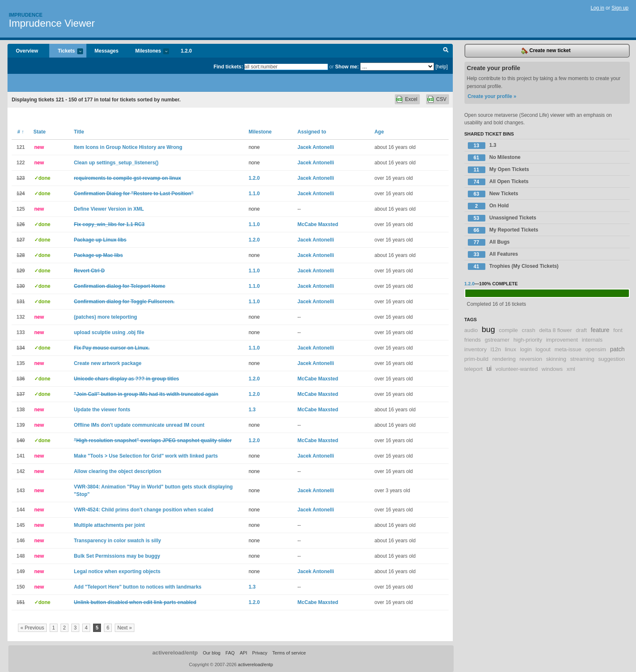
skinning (556, 359)
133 (20, 332)
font (618, 330)
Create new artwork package (108, 363)
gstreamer (497, 340)
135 (20, 363)
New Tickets (493, 194)
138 (20, 410)
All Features (493, 254)
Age (379, 132)
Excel (411, 99)
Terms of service (289, 653)
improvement (562, 340)
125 (20, 209)
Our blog (212, 653)
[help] (441, 67)
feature (600, 330)
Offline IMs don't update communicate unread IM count (139, 425)
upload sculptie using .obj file (109, 332)
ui (489, 369)
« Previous (32, 628)
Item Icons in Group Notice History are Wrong (128, 147)
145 (20, 525)
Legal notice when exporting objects (117, 571)
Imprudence (26, 15)
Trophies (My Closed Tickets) (513, 267)
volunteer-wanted (516, 369)
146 (20, 541)
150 (20, 587)
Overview (27, 51)
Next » (125, 628)
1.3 (252, 410)
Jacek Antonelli (316, 147)
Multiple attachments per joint (109, 525)
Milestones (148, 52)
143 (20, 491)
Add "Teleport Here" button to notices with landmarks (138, 587)
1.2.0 (186, 51)
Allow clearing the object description (117, 471)
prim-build (477, 359)
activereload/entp (175, 653)
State (39, 132)
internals (592, 340)
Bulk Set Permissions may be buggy (117, 556)
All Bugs (489, 242)
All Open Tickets (498, 182)
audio (471, 330)
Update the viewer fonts (102, 410)
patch (617, 349)
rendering (504, 359)
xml (571, 369)
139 (20, 425)
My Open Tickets (498, 170)
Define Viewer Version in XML (109, 209)
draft (581, 330)
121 (20, 147)
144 (20, 510)
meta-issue (568, 349)
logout (543, 349)
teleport (474, 369)
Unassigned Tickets (502, 218)
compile (509, 330)
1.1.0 (254, 194)
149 (20, 571)
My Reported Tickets (503, 230)
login (526, 349)
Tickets (66, 52)
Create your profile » (492, 96)
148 (20, 556)
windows (552, 369)
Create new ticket (546, 51)
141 (20, 456)
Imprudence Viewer (52, 23)
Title (79, 132)
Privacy (260, 653)
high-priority (528, 340)
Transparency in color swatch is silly (117, 541)
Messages (107, 51)
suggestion (611, 359)
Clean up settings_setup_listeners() (116, 163)
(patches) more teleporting (105, 317)
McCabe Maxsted (318, 224)
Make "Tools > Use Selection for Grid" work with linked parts (146, 456)
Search (446, 51)
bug (488, 329)
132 (20, 317)
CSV (441, 99)
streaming (582, 359)
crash (528, 330)
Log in (597, 8)
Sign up (620, 8)
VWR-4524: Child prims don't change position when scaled (144, 510)
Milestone (260, 132)
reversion (531, 359)
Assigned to (312, 132)
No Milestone (494, 158)
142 (20, 471)
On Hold (488, 206)
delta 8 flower (555, 330)
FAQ (230, 653)
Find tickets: (228, 67)
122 (20, 163)
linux (511, 349)
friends (473, 340)
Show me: (347, 67)
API (243, 653)
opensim (596, 349)
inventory (476, 349)
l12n (496, 349)
